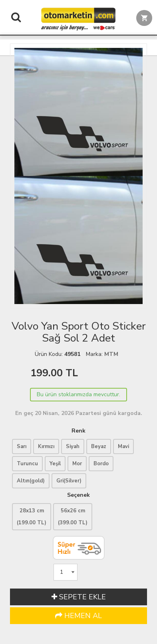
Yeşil (55, 464)
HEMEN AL (78, 616)
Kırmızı (46, 446)
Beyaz (99, 446)
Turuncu (27, 464)
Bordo (101, 464)
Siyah (73, 446)
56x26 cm (73, 517)
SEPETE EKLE (79, 597)
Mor (77, 464)
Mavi (123, 446)
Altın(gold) (31, 481)
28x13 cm (32, 517)
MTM (111, 354)
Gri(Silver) (69, 481)
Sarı (22, 446)
